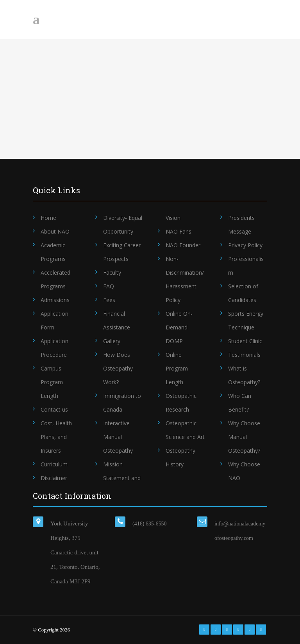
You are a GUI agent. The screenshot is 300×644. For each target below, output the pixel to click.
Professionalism (246, 266)
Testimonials (244, 355)
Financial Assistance (117, 320)
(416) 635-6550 (150, 524)
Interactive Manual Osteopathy (118, 437)
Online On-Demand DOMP (179, 327)
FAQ (109, 286)
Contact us (54, 409)
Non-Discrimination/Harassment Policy (185, 279)
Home (48, 218)
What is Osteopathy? (244, 375)
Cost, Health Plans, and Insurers (56, 437)
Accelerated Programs (55, 279)
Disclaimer (54, 478)
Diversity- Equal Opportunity (123, 225)
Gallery (112, 341)
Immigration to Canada (122, 403)
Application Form (54, 320)
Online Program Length (177, 368)
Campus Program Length (52, 382)
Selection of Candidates (243, 293)
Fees (109, 300)
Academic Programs (53, 252)
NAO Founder (183, 245)
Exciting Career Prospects (122, 252)
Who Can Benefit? (240, 403)
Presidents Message (241, 225)
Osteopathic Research (181, 403)
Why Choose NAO (244, 471)
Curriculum (54, 464)
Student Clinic (245, 341)
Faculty (112, 273)
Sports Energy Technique (246, 320)
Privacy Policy (245, 245)
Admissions (55, 300)
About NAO (55, 231)
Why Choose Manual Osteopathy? (244, 437)
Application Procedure (54, 348)
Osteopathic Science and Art (185, 430)
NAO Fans (179, 231)
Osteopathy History (180, 457)
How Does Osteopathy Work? (118, 368)
